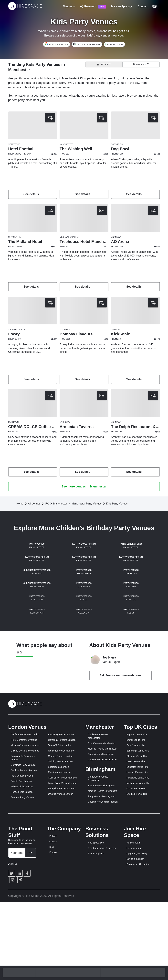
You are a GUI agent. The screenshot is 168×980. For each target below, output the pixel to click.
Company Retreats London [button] (62, 857)
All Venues (34, 504)
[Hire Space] (25, 9)
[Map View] (141, 64)
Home (20, 504)
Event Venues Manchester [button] (101, 860)
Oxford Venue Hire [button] (136, 906)
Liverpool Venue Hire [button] (137, 889)
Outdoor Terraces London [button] (24, 887)
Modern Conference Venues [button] (25, 862)
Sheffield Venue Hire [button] (137, 911)
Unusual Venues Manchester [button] (103, 877)
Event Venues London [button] (59, 889)
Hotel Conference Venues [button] (24, 857)
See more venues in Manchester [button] (84, 486)
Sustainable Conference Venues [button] (23, 875)
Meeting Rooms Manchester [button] (102, 866)
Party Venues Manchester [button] (101, 871)
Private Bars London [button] (21, 898)
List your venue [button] (134, 965)
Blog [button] (52, 964)
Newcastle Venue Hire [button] (138, 895)
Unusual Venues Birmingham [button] (103, 919)
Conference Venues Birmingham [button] (98, 895)
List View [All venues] (104, 64)
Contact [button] (53, 959)
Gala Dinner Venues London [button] (63, 895)
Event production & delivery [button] (102, 965)
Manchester (60, 504)
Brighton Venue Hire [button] (137, 852)
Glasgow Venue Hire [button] (137, 873)
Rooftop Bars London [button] (22, 909)
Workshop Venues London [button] (62, 868)
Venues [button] (69, 7)
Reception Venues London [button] (62, 906)
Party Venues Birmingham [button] (101, 913)
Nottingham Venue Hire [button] (138, 900)
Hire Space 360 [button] (96, 960)
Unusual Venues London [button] (61, 911)
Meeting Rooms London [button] (60, 873)
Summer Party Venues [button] (22, 914)
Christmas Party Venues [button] (23, 882)
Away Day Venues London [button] (62, 852)
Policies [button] (53, 953)
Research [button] (93, 7)
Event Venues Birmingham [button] (101, 903)
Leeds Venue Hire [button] (136, 879)
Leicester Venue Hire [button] (137, 884)
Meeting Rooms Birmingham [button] (102, 908)
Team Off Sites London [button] (60, 862)
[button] (148, 7)
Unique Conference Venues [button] (25, 868)
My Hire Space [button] (122, 7)
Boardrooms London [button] (58, 884)
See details (33, 194)
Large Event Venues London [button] (63, 900)
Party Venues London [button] (22, 893)
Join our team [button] (133, 960)
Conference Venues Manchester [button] (98, 853)
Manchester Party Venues (87, 504)
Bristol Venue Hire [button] (136, 857)
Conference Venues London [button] (25, 852)
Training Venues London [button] (60, 879)
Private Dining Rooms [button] (22, 904)
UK (47, 504)
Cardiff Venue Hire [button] (136, 862)
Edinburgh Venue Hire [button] (138, 868)
